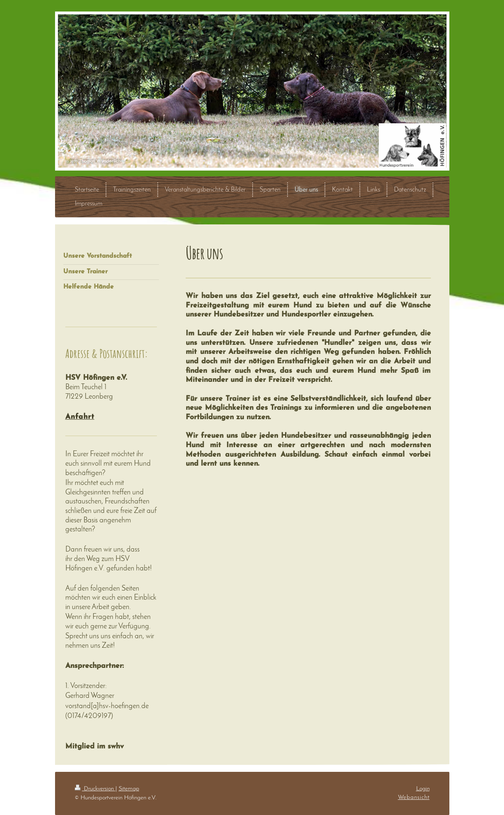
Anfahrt (80, 417)
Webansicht (414, 797)
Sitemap (129, 789)
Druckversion (95, 789)
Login (423, 789)
